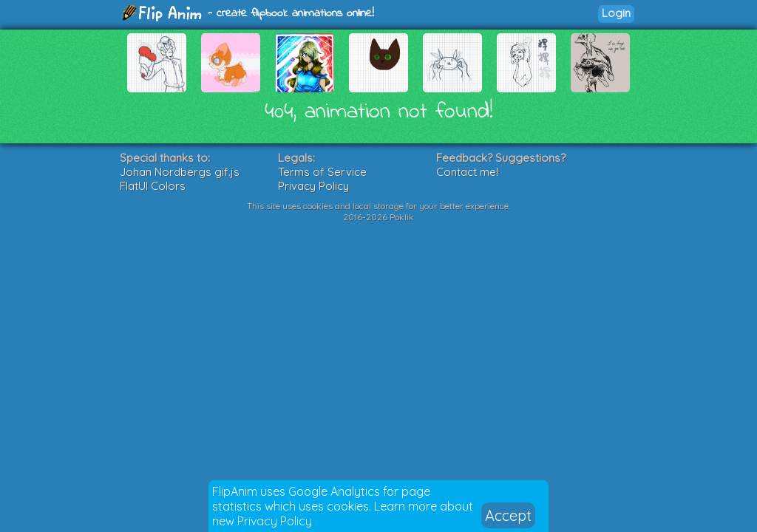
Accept (508, 515)
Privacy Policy (275, 521)
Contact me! (467, 172)
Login (616, 13)
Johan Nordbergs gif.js (180, 172)
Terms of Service (322, 172)
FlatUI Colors (153, 186)
